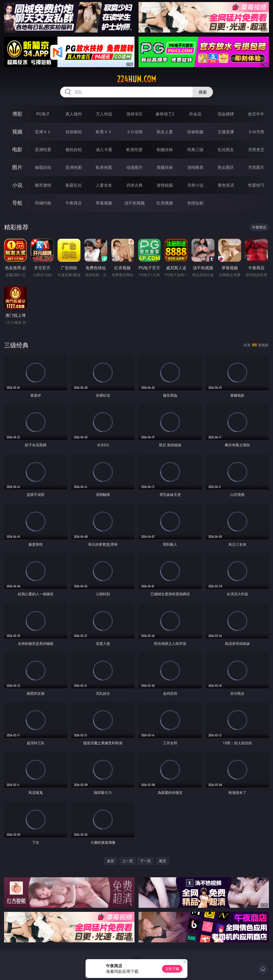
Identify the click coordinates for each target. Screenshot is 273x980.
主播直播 (226, 132)
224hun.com (137, 79)
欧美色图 (104, 167)
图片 (17, 167)
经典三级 (195, 150)
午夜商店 (74, 203)
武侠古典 (134, 185)
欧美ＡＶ (104, 132)
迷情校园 (165, 185)
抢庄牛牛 (256, 114)
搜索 (203, 92)
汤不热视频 (134, 203)
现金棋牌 (226, 114)
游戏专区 (134, 114)
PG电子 (43, 114)
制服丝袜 (165, 150)
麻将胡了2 (165, 114)
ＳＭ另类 (256, 132)
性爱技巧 (256, 185)
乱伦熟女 (226, 150)
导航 (17, 203)
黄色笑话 (226, 185)
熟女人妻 (165, 132)
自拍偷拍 (74, 132)
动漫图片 (134, 167)
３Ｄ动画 (134, 132)
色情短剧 (195, 203)
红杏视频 (165, 203)
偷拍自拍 (74, 150)
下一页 (145, 861)
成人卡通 (104, 150)
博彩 (17, 114)
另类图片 (256, 167)
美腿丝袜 (165, 167)
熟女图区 (226, 167)
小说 (17, 185)
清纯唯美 (195, 167)
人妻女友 (104, 185)
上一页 (128, 861)
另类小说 (195, 185)
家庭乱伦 (74, 185)
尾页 (162, 861)
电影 (17, 149)
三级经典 (16, 345)
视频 (17, 132)
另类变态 (256, 150)
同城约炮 (43, 203)
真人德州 (74, 114)
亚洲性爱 (43, 150)
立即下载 (172, 969)
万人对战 (104, 114)
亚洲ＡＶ (43, 132)
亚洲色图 (74, 167)
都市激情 (43, 185)
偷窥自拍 (43, 167)
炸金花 (195, 114)
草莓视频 (104, 203)
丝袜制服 (195, 132)
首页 (111, 861)
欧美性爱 (134, 150)
